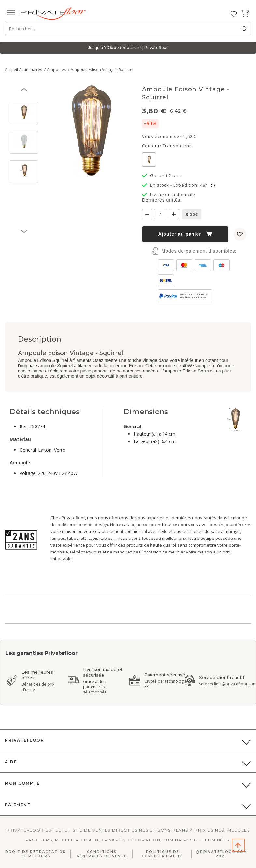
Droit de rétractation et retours (36, 854)
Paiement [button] (18, 805)
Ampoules (57, 70)
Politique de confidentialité (162, 854)
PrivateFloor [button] (24, 740)
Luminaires (32, 70)
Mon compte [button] (22, 783)
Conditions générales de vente (102, 854)
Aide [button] (11, 762)
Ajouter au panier (185, 234)
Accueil (11, 70)
